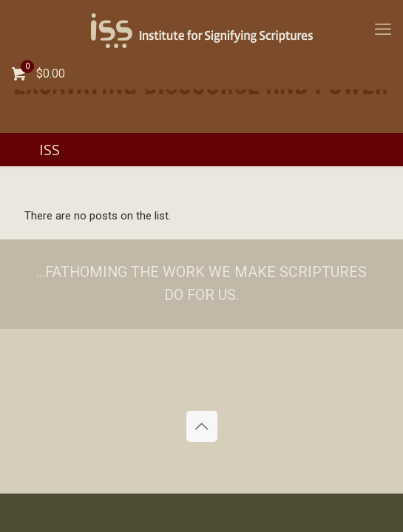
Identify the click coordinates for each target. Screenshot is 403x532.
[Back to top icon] (202, 426)
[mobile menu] (383, 30)
